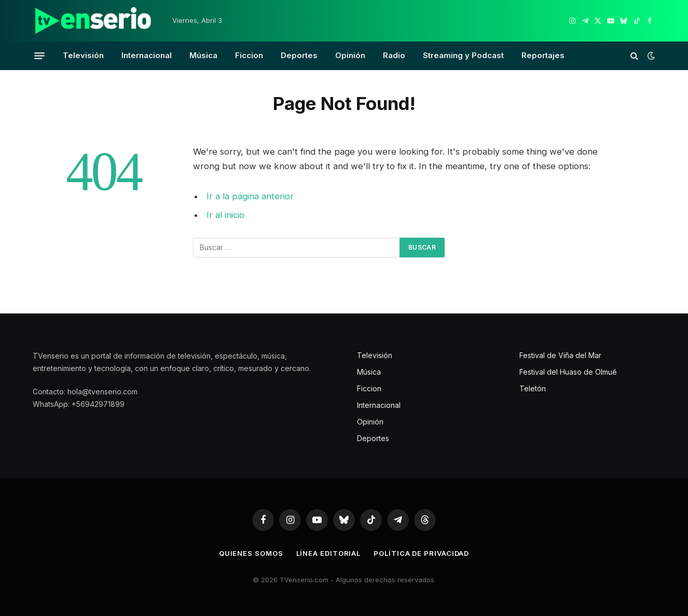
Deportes (299, 55)
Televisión (83, 55)
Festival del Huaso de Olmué (568, 372)
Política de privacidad (421, 553)
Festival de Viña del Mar (560, 355)
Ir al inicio (225, 215)
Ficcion (249, 55)
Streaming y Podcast (463, 55)
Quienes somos (251, 553)
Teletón (533, 388)
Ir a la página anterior (250, 196)
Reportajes (543, 55)
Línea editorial (329, 553)
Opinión (350, 55)
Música (203, 55)
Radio (394, 55)
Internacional (147, 55)
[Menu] (39, 56)
